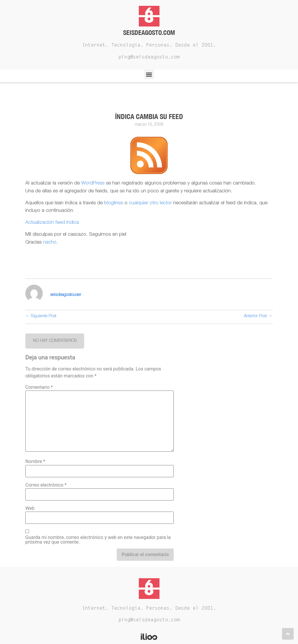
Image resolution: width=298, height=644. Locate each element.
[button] (149, 74)
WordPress (93, 183)
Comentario (39, 387)
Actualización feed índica (52, 223)
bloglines (114, 203)
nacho (50, 243)
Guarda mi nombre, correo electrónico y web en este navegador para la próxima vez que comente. (98, 540)
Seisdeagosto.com (149, 32)
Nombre (35, 462)
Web (30, 508)
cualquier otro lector (150, 203)
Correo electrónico (46, 485)
